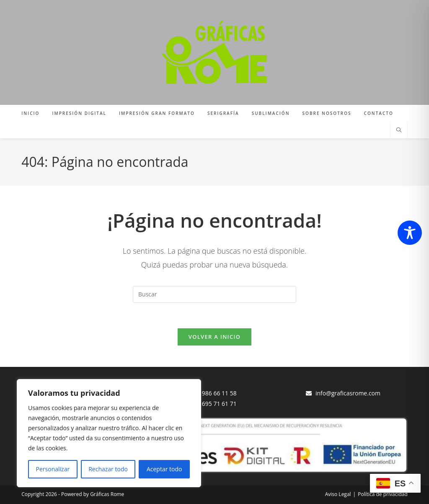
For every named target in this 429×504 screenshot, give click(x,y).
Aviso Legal (338, 494)
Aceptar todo (164, 469)
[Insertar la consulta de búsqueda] (214, 294)
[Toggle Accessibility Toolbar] (410, 233)
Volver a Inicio (214, 337)
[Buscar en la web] (399, 130)
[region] (109, 433)
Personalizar (53, 469)
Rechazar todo (108, 469)
